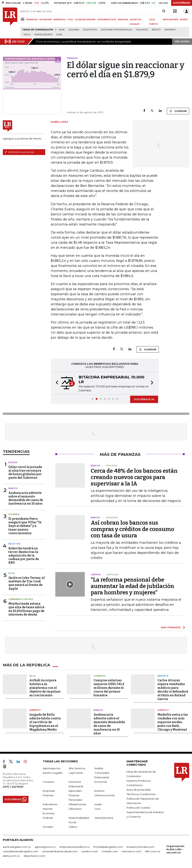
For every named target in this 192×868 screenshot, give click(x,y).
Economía (101, 782)
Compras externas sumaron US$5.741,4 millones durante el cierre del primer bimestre (109, 688)
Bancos (13, 488)
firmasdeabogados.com (108, 847)
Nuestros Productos (139, 781)
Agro (59, 35)
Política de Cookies (138, 808)
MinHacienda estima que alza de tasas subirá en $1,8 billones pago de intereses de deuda (26, 609)
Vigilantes (142, 30)
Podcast (48, 818)
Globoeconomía (105, 795)
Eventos (99, 791)
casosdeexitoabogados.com (20, 851)
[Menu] (23, 19)
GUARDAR (178, 111)
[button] (56, 383)
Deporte (163, 676)
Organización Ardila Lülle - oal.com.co (175, 849)
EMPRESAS (60, 19)
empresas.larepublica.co (75, 847)
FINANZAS (32, 19)
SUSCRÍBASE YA (144, 399)
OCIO (70, 19)
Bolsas (13, 462)
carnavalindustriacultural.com (60, 851)
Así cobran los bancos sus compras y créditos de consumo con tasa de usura (132, 529)
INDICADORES (171, 19)
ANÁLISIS (123, 19)
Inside (98, 804)
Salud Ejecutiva (104, 818)
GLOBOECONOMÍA (85, 19)
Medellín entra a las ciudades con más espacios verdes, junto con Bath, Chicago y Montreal (173, 722)
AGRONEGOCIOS (107, 19)
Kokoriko (170, 30)
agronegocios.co (45, 847)
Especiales (75, 791)
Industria (14, 544)
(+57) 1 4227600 (13, 787)
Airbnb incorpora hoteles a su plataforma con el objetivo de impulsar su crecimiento (45, 688)
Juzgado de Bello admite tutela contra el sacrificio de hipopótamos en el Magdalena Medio (45, 722)
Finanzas (48, 795)
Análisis (99, 768)
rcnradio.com (110, 851)
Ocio (97, 809)
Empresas (49, 791)
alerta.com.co (11, 856)
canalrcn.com (90, 851)
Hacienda (14, 514)
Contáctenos (135, 785)
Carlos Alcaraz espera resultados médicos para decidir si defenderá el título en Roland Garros (173, 690)
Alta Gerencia (77, 768)
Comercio (100, 676)
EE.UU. (12, 573)
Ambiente (35, 710)
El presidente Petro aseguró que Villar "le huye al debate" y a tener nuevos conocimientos (25, 526)
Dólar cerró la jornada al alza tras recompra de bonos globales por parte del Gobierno (25, 472)
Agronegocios (51, 768)
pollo (27, 35)
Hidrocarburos (43, 35)
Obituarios (75, 809)
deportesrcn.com (34, 856)
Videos (73, 827)
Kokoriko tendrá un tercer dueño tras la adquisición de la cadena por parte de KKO (24, 556)
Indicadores (50, 804)
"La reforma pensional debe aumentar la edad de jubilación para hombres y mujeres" (132, 586)
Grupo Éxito (90, 30)
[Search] (164, 11)
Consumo (49, 782)
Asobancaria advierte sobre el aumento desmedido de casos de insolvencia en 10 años (26, 498)
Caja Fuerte (76, 773)
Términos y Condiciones (141, 794)
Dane (62, 30)
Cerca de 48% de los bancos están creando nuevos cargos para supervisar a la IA (134, 477)
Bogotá (156, 30)
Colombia (74, 30)
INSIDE (184, 19)
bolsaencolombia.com (141, 847)
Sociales (48, 827)
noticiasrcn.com (131, 851)
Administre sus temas (19, 152)
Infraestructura (77, 804)
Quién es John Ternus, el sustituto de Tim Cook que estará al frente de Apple (27, 583)
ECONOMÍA (46, 19)
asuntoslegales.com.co (17, 847)
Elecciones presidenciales (116, 30)
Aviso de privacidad (138, 790)
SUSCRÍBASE (182, 3)
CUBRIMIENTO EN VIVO (21, 599)
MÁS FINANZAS (171, 627)
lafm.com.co (153, 851)
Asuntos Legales (53, 773)
